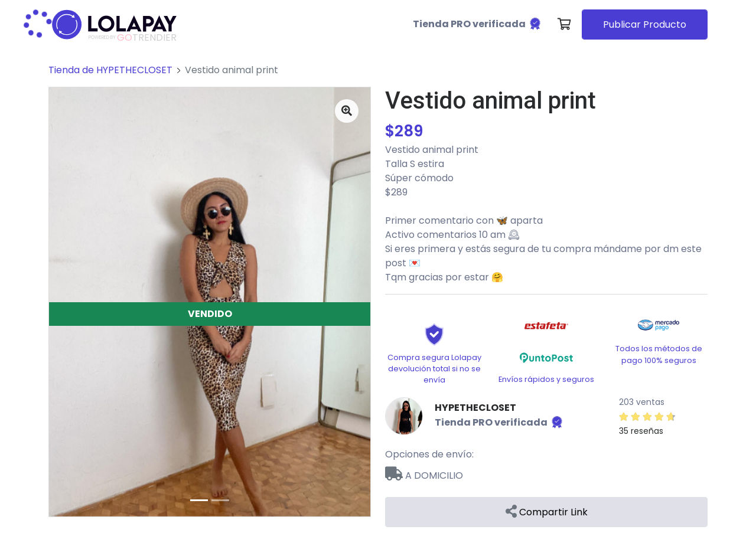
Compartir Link (547, 512)
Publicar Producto (645, 24)
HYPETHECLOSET (475, 408)
